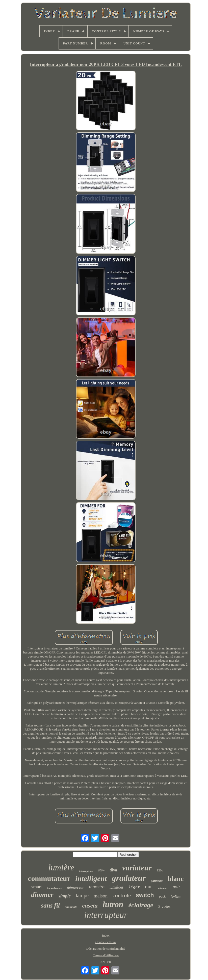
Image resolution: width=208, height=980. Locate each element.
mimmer (163, 888)
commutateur (49, 878)
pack (162, 897)
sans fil (50, 905)
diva (113, 870)
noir (176, 887)
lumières (116, 887)
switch (145, 895)
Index (106, 935)
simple (65, 896)
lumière (61, 868)
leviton (176, 897)
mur (149, 887)
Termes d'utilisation (106, 955)
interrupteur (106, 915)
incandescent (55, 888)
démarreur (76, 887)
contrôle (122, 895)
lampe (82, 895)
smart (37, 887)
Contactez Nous (106, 942)
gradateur (129, 878)
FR (109, 962)
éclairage (141, 905)
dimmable (71, 907)
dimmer (42, 895)
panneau (157, 881)
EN (102, 962)
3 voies (164, 906)
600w (101, 870)
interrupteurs (86, 871)
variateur (137, 868)
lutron (113, 904)
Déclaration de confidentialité (106, 949)
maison (101, 896)
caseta (90, 906)
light (134, 887)
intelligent (91, 878)
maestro (97, 887)
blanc (176, 879)
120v (160, 870)
